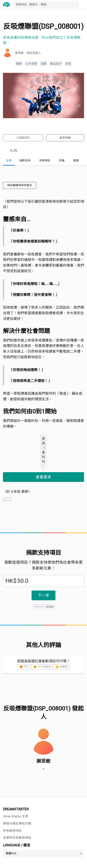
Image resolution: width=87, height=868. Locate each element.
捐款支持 (25, 160)
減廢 (43, 64)
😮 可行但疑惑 (42, 667)
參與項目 (45, 160)
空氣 (68, 64)
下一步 (43, 595)
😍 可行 (24, 667)
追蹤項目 (23, 138)
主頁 (9, 160)
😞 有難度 (62, 667)
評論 (62, 160)
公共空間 (31, 64)
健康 (19, 64)
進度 (76, 160)
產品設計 (56, 64)
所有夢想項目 (12, 831)
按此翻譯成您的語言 (20, 185)
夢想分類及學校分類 (17, 824)
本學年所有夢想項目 (17, 838)
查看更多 (43, 477)
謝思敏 (43, 761)
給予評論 (65, 138)
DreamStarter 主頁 (16, 816)
